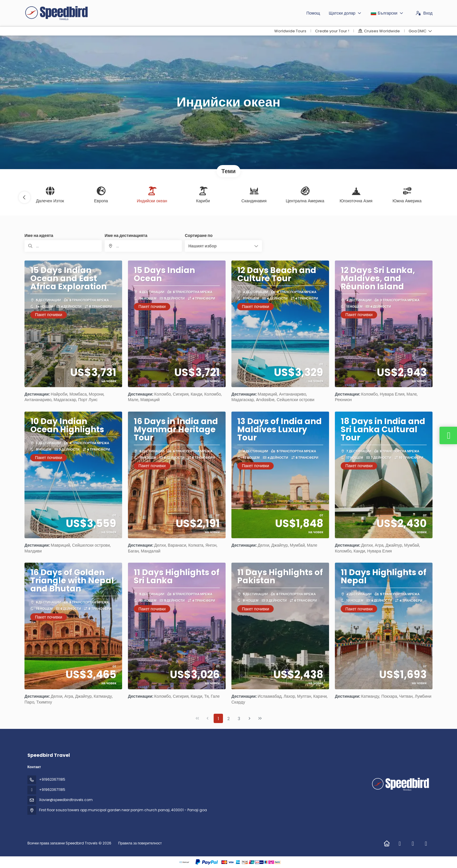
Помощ (313, 13)
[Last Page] (260, 718)
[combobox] (143, 246)
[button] (24, 197)
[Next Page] (249, 718)
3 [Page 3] (239, 719)
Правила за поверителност (140, 843)
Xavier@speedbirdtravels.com (66, 800)
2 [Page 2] (228, 719)
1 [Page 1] (218, 719)
